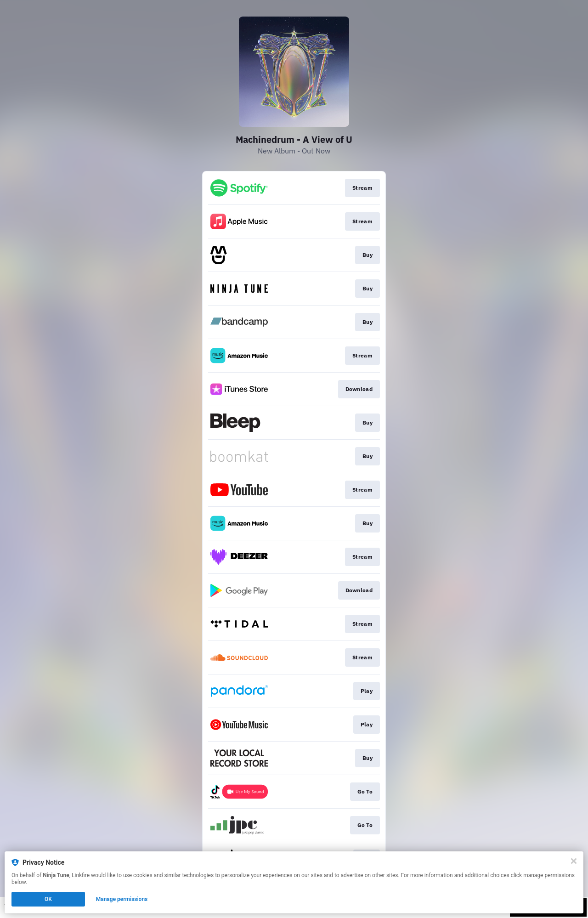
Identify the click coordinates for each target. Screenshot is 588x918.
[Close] (574, 861)
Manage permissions (122, 899)
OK (48, 899)
